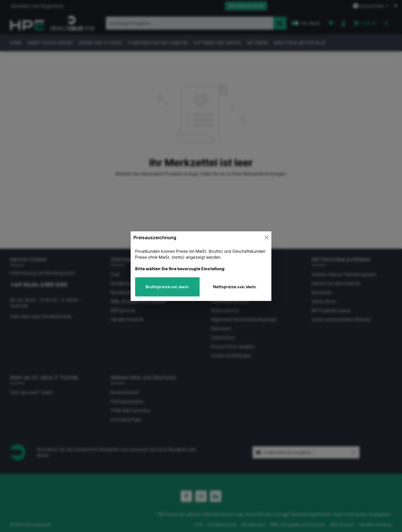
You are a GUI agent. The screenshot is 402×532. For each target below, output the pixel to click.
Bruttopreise (167, 287)
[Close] (267, 238)
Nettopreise (235, 287)
